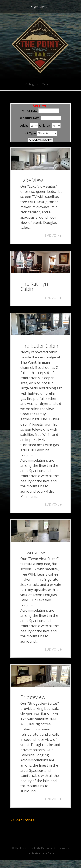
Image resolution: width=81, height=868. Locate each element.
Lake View (32, 180)
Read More (52, 236)
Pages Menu (41, 7)
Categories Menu (40, 84)
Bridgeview (33, 697)
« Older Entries (22, 820)
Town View (33, 552)
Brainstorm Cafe (43, 853)
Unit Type (30, 133)
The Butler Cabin (39, 346)
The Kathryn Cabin (34, 286)
